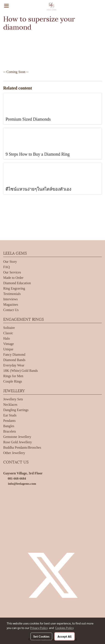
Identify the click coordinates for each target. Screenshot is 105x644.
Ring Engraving (14, 288)
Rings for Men (13, 376)
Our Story (10, 262)
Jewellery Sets (13, 399)
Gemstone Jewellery (17, 437)
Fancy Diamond (14, 355)
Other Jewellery (14, 453)
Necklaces (10, 405)
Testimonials (12, 294)
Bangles (9, 426)
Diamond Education (17, 283)
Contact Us (11, 310)
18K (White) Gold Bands (21, 371)
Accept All (65, 636)
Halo (7, 338)
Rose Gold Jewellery (17, 442)
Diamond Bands (14, 360)
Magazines (11, 305)
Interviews (11, 299)
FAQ (7, 267)
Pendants (9, 421)
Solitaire (9, 328)
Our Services (12, 272)
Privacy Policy (39, 628)
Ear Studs (10, 415)
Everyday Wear (14, 365)
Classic (8, 333)
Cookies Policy (64, 628)
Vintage (9, 344)
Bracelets (10, 431)
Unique (8, 349)
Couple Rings (13, 381)
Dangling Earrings (16, 410)
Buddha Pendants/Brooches (22, 447)
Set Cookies (41, 636)
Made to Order (13, 278)
